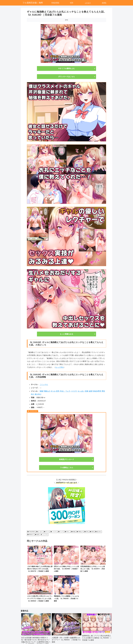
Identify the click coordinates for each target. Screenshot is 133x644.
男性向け (30, 535)
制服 (41, 391)
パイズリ (74, 391)
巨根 (87, 391)
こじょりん (44, 385)
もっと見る (59, 367)
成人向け (38, 394)
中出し (62, 391)
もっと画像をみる (66, 334)
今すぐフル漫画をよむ (66, 68)
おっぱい (81, 391)
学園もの (47, 391)
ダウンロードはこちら (66, 77)
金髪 (90, 391)
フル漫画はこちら (66, 468)
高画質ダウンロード (66, 459)
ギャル (53, 391)
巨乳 (58, 391)
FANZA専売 (97, 391)
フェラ (68, 391)
